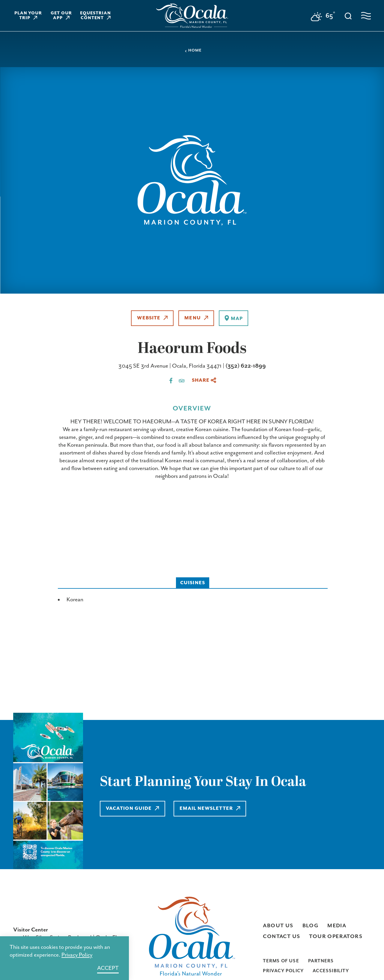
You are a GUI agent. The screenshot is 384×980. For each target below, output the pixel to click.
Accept (108, 968)
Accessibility (331, 971)
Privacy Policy (283, 971)
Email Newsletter (210, 808)
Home (193, 50)
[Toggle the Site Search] (348, 15)
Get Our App (61, 16)
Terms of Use (281, 961)
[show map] (233, 318)
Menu (196, 318)
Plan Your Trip (28, 16)
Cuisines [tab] (193, 583)
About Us (278, 926)
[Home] (192, 16)
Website (152, 318)
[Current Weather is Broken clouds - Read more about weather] (323, 17)
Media (337, 926)
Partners (321, 961)
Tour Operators (336, 937)
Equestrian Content (95, 16)
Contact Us (281, 937)
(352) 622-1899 (246, 366)
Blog (311, 926)
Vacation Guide (132, 808)
